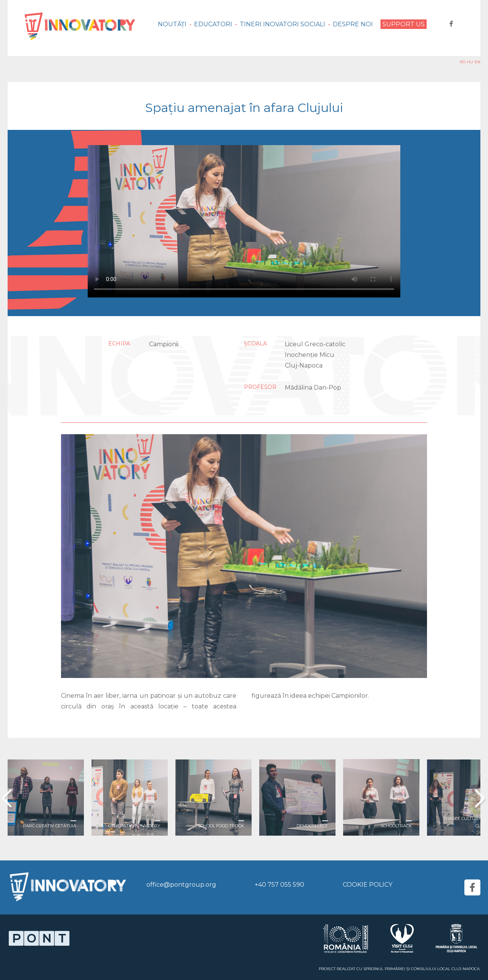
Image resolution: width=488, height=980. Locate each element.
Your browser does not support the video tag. (244, 221)
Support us (404, 24)
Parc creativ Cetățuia (50, 826)
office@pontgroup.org (181, 885)
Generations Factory (134, 826)
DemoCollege (312, 826)
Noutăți (172, 24)
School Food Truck (221, 826)
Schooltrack (396, 826)
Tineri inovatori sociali (283, 24)
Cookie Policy (368, 885)
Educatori (213, 24)
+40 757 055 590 (279, 885)
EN (478, 62)
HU (470, 62)
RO (463, 62)
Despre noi (353, 24)
